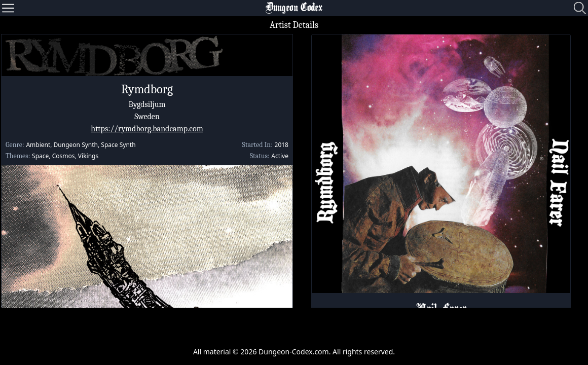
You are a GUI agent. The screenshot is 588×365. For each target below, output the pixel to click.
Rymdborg (147, 89)
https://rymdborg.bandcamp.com (147, 129)
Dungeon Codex (294, 8)
